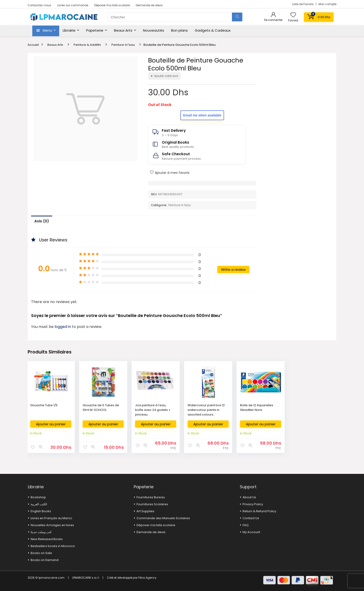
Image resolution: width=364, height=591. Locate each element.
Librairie (69, 30)
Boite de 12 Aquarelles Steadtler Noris (257, 408)
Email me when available (202, 115)
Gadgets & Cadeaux (213, 30)
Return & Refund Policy (259, 511)
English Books (41, 511)
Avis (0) (42, 221)
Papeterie (95, 30)
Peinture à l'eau (123, 45)
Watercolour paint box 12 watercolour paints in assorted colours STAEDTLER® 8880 (206, 412)
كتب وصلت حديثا (41, 532)
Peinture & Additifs (87, 45)
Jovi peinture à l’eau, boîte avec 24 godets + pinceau (153, 410)
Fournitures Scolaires (152, 504)
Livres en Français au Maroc (51, 518)
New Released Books (47, 539)
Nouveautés (154, 30)
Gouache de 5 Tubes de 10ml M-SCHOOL (101, 408)
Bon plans (179, 30)
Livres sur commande (73, 5)
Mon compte (327, 4)
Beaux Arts (123, 30)
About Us (249, 497)
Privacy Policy (253, 504)
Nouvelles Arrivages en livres (52, 525)
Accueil (33, 45)
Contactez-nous (39, 5)
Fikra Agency (147, 578)
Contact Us (251, 518)
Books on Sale (41, 553)
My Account (251, 532)
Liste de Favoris (303, 4)
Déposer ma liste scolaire (112, 5)
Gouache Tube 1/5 (44, 405)
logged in (63, 327)
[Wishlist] (293, 15)
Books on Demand (45, 560)
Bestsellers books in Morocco (53, 546)
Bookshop (38, 497)
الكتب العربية (39, 504)
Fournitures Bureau (151, 497)
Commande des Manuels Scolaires (163, 518)
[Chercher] (237, 17)
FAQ (246, 525)
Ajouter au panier (51, 424)
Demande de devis (149, 5)
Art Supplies (145, 511)
